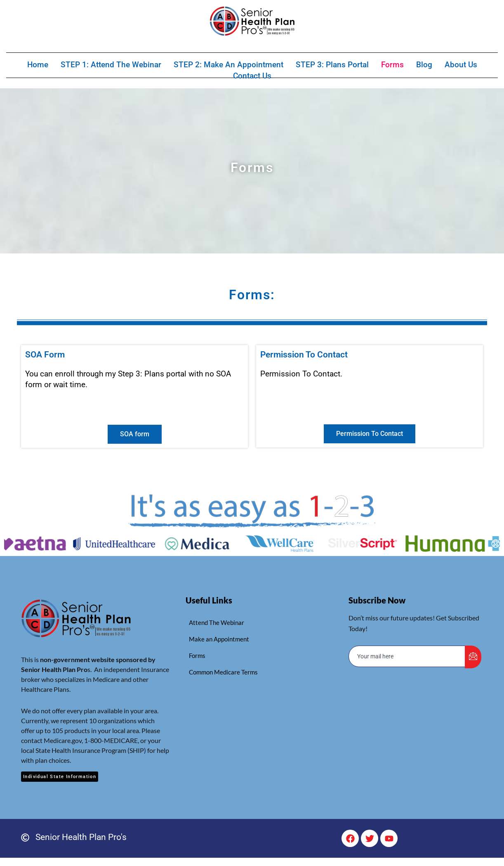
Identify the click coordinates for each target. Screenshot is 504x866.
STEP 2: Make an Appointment (228, 64)
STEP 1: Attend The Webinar (111, 64)
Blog (424, 64)
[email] (407, 656)
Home (38, 64)
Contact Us (252, 75)
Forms (392, 64)
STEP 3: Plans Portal (332, 64)
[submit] (473, 657)
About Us (461, 64)
